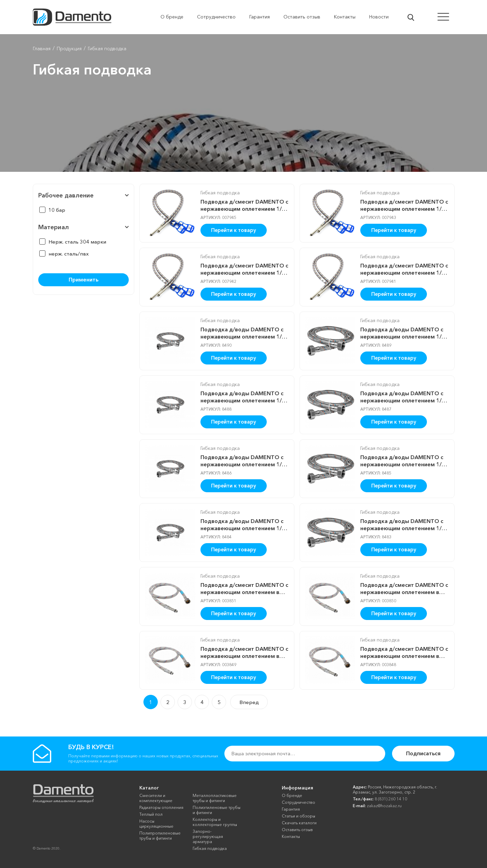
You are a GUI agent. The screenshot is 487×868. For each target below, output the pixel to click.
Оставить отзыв (297, 830)
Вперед (249, 702)
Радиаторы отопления (161, 807)
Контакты (291, 836)
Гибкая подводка (220, 193)
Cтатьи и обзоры (298, 816)
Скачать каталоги (299, 823)
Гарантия (291, 809)
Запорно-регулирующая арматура (208, 836)
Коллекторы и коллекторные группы (215, 822)
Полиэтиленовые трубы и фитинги (217, 810)
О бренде (292, 795)
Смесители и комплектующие (156, 798)
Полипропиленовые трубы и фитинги (160, 836)
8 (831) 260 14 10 (391, 799)
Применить (84, 279)
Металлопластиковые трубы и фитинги (215, 798)
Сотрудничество (298, 802)
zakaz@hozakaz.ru (384, 806)
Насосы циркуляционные (156, 824)
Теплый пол (151, 814)
